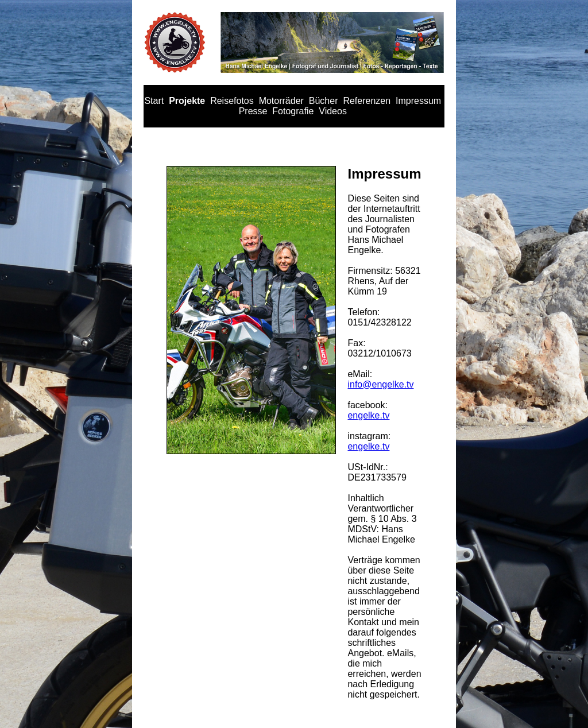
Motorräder (281, 101)
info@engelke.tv (380, 384)
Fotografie (293, 111)
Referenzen (367, 101)
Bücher (324, 101)
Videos (333, 111)
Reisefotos (232, 101)
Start (154, 101)
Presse (253, 111)
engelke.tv (368, 415)
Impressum (418, 101)
